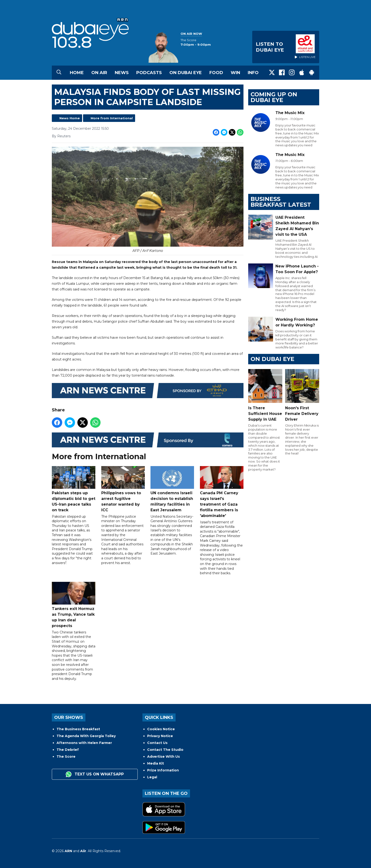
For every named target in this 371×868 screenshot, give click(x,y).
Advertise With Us (163, 757)
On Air (99, 73)
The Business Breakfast (78, 729)
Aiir (83, 851)
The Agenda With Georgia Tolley (86, 736)
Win (235, 73)
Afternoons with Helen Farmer (84, 743)
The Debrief (68, 750)
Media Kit (156, 763)
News (122, 73)
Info (253, 73)
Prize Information (163, 770)
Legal (152, 777)
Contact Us (157, 743)
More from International (112, 118)
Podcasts (149, 73)
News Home (70, 118)
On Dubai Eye (186, 73)
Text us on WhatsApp (95, 774)
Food (216, 73)
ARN (68, 851)
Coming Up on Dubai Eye (274, 97)
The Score (66, 757)
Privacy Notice (160, 736)
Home (77, 73)
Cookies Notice (161, 729)
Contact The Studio (165, 750)
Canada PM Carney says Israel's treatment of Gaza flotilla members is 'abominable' (222, 492)
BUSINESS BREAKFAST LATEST (281, 202)
